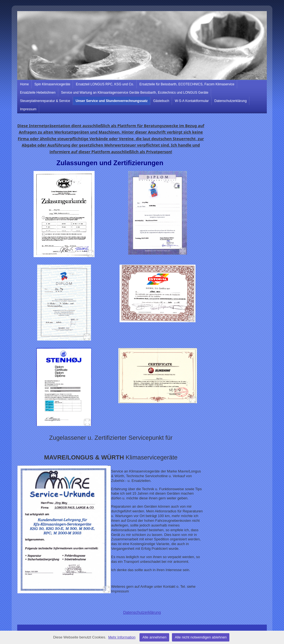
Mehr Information (122, 637)
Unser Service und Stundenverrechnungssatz (112, 101)
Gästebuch (161, 101)
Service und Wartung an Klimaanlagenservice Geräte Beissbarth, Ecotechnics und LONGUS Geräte (135, 93)
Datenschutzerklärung (231, 101)
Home (24, 84)
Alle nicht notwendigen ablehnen (201, 637)
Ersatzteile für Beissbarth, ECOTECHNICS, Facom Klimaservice (187, 84)
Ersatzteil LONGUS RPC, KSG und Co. (105, 84)
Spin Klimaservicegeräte (52, 84)
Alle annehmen (154, 637)
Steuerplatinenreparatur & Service (45, 101)
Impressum (28, 109)
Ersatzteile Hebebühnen (38, 93)
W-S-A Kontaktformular (192, 101)
